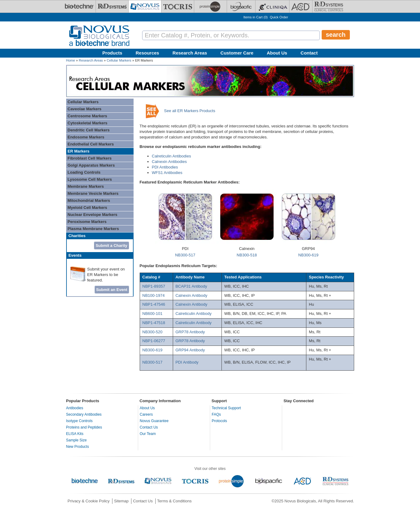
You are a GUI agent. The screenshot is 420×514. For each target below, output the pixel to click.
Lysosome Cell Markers (90, 179)
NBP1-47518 (154, 323)
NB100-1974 (154, 295)
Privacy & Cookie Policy (89, 501)
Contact (309, 53)
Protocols (219, 421)
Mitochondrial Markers (89, 200)
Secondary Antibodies (84, 414)
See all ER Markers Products (190, 111)
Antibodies (75, 408)
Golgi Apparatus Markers (91, 165)
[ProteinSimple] (210, 6)
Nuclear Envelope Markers (93, 215)
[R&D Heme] (329, 6)
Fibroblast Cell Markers (90, 158)
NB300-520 (153, 332)
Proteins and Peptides (84, 427)
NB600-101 (153, 314)
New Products (78, 447)
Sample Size (76, 440)
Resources (148, 53)
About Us (277, 53)
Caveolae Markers (85, 109)
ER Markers (79, 151)
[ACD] (301, 6)
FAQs (216, 414)
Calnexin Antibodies (169, 162)
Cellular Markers (119, 60)
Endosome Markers (86, 137)
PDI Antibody (187, 362)
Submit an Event (112, 290)
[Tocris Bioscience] (178, 6)
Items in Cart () (256, 17)
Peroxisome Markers (87, 222)
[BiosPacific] (241, 6)
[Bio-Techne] (79, 6)
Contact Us (149, 427)
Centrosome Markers (87, 116)
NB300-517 (185, 255)
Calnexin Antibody (191, 295)
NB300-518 (247, 255)
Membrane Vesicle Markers (93, 193)
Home (71, 60)
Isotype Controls (79, 421)
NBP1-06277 (154, 341)
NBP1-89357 (154, 286)
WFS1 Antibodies (167, 173)
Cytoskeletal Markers (88, 123)
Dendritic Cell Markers (89, 130)
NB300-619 (308, 255)
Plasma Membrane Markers (93, 229)
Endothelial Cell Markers (91, 144)
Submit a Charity (111, 246)
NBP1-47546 (154, 304)
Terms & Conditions (174, 501)
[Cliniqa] (272, 6)
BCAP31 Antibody (191, 286)
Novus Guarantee (154, 421)
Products (112, 53)
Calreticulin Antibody (194, 314)
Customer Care (237, 53)
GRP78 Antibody (190, 332)
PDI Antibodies (165, 167)
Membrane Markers (86, 186)
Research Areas (190, 53)
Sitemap (121, 501)
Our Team (148, 434)
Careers (146, 414)
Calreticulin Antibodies (172, 156)
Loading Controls (84, 172)
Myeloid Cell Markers (87, 208)
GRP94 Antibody (191, 350)
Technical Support (226, 408)
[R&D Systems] (112, 6)
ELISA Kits (75, 434)
